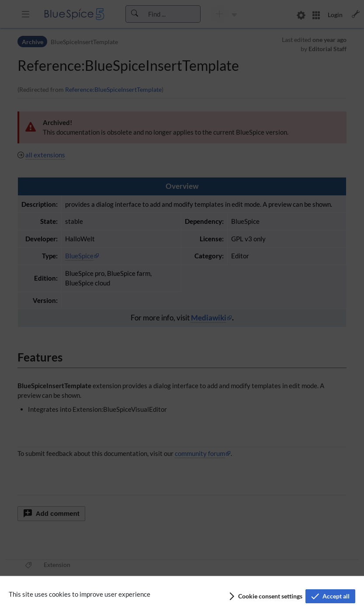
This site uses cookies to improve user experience (80, 594)
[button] (265, 596)
